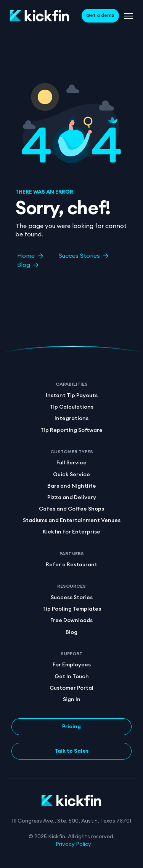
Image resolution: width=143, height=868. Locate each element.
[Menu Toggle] (129, 16)
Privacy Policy (73, 844)
